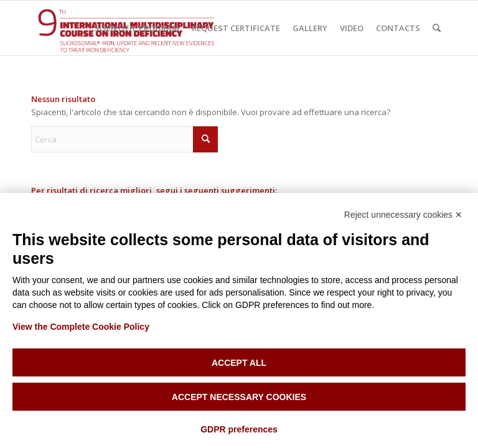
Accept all (239, 363)
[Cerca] (437, 28)
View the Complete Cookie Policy (81, 327)
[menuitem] (137, 28)
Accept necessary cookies (239, 397)
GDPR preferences (239, 429)
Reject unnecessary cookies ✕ (403, 215)
